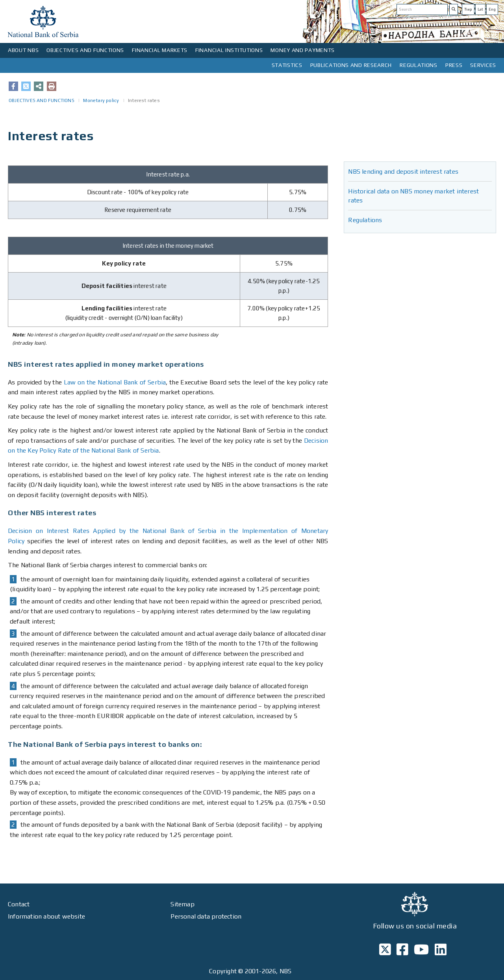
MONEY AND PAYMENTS (303, 50)
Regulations (365, 220)
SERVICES (483, 65)
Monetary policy (101, 100)
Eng (492, 9)
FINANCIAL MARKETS (160, 50)
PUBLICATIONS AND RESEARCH (351, 65)
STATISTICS (287, 65)
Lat (480, 9)
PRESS (454, 65)
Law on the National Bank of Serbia (115, 382)
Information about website (46, 916)
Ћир (468, 9)
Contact (19, 904)
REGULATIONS (419, 65)
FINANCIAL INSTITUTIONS (229, 50)
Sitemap (182, 904)
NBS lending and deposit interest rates (403, 172)
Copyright (223, 971)
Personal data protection (206, 916)
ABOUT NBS (23, 50)
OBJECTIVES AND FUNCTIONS (85, 50)
